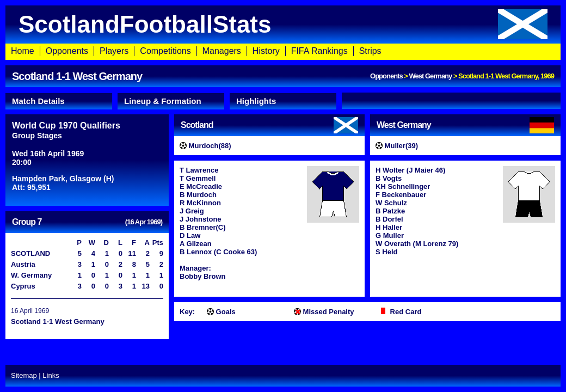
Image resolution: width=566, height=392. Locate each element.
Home (23, 51)
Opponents (67, 51)
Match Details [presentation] (38, 101)
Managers (222, 51)
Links (51, 375)
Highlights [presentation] (256, 101)
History (266, 51)
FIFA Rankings (319, 51)
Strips (370, 51)
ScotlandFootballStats (283, 24)
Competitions (165, 51)
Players (114, 51)
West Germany (430, 76)
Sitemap (24, 375)
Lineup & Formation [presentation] (163, 101)
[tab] (59, 101)
